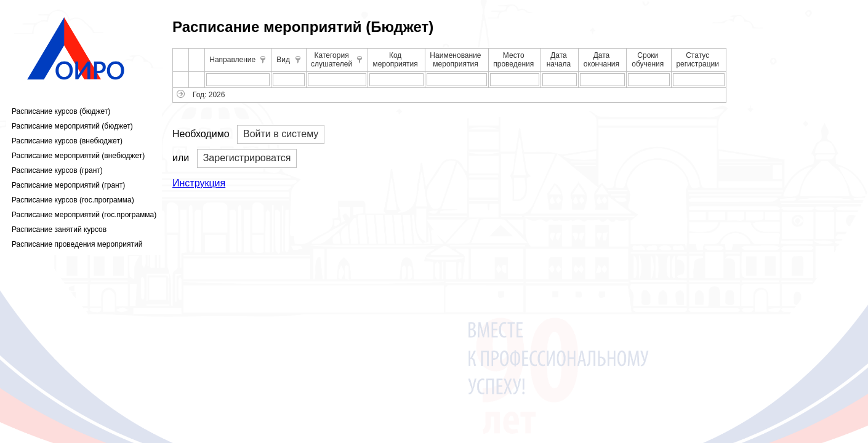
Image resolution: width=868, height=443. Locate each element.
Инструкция (199, 183)
